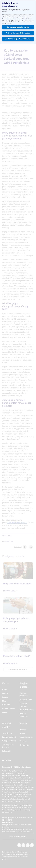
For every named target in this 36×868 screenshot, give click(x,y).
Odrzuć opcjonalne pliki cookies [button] (18, 27)
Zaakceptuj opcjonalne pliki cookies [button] (18, 39)
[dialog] (18, 22)
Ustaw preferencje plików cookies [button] (18, 33)
